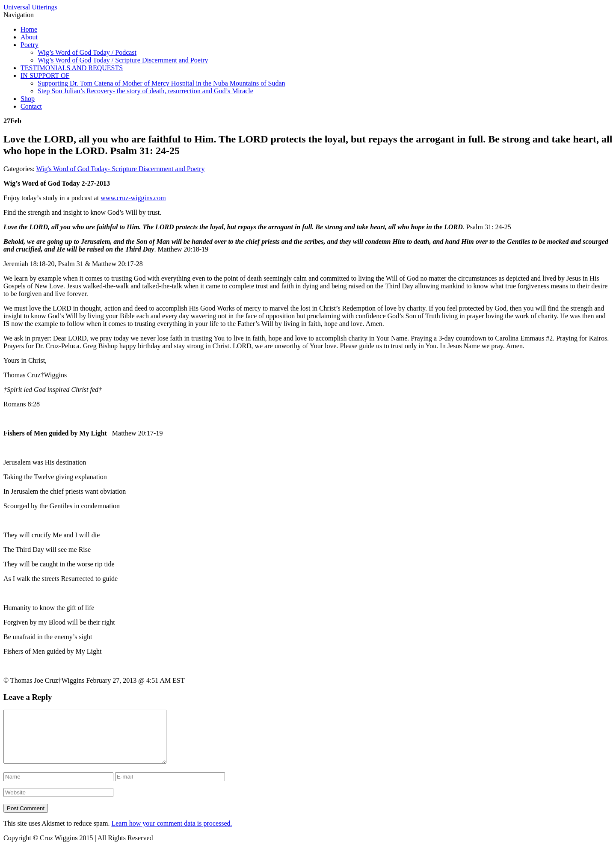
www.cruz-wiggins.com (133, 198)
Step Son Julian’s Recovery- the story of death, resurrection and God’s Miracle (145, 91)
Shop (28, 99)
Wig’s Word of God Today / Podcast (87, 52)
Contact (31, 106)
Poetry (30, 45)
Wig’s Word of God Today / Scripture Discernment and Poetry (123, 60)
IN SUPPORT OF (45, 76)
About (29, 37)
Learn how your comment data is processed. (172, 834)
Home (29, 29)
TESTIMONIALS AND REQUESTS (72, 68)
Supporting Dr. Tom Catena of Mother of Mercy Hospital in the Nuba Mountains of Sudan (161, 83)
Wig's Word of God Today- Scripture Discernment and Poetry (121, 169)
